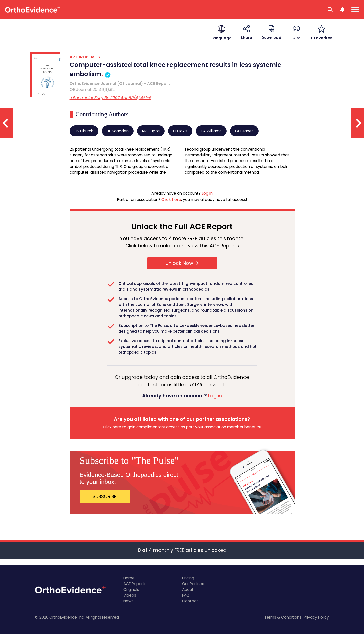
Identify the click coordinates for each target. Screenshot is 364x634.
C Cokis (180, 131)
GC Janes (244, 131)
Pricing (188, 578)
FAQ (186, 595)
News (128, 601)
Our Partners (194, 584)
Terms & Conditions (283, 617)
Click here (171, 200)
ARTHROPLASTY (85, 57)
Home (129, 578)
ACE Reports (135, 584)
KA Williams (211, 131)
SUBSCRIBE (104, 497)
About (188, 590)
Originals (131, 590)
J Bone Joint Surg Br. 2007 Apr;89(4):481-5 (110, 98)
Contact (190, 601)
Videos (130, 595)
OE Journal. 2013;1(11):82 (92, 90)
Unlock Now (182, 263)
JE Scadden (118, 131)
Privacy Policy (316, 617)
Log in (207, 193)
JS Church (84, 131)
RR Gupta (151, 131)
